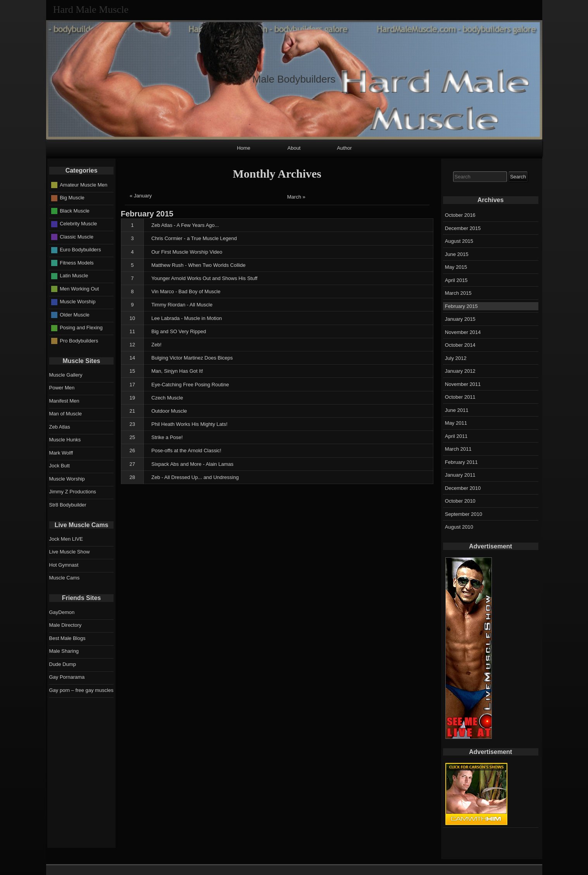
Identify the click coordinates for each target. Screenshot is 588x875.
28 (132, 477)
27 (132, 464)
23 (132, 424)
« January (141, 196)
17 (132, 385)
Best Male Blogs (67, 638)
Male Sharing (64, 651)
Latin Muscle (74, 276)
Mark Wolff (61, 453)
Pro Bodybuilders (79, 341)
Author (344, 148)
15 (132, 371)
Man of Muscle (66, 414)
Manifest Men (64, 401)
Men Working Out (79, 289)
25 (132, 437)
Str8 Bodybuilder (68, 505)
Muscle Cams (65, 578)
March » (296, 197)
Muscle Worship (78, 302)
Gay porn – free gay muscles (81, 690)
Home (244, 148)
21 (132, 411)
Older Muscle (75, 315)
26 (132, 450)
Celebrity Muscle (78, 224)
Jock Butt (59, 466)
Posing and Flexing (81, 328)
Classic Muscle (77, 237)
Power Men (62, 388)
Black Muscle (75, 211)
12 (132, 345)
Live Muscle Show (70, 552)
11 (132, 331)
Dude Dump (63, 664)
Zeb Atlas (60, 427)
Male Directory (66, 625)
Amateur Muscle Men (84, 185)
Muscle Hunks (65, 440)
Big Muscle (72, 198)
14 (132, 358)
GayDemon (62, 612)
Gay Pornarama (67, 677)
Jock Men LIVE (66, 539)
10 (132, 318)
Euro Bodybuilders (80, 250)
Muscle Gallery (66, 375)
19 (132, 398)
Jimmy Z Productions (73, 492)
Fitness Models (77, 263)
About (294, 148)
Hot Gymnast (64, 565)
